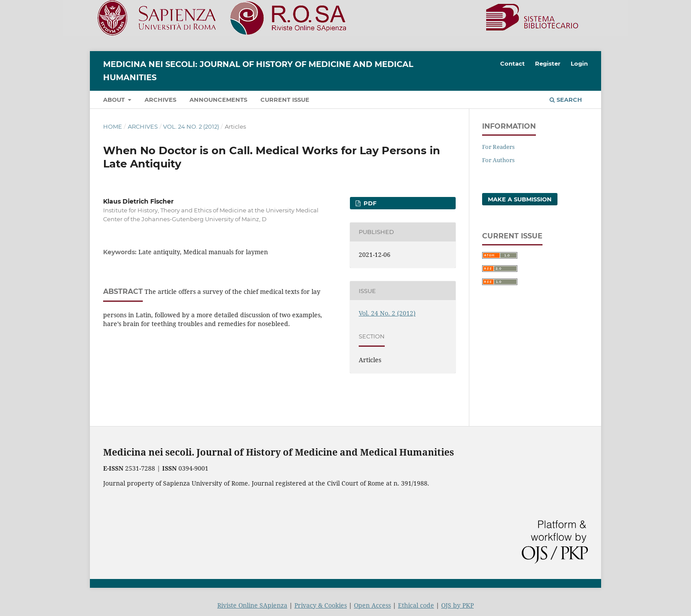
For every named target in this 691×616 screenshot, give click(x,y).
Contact (513, 63)
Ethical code (416, 605)
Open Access (372, 605)
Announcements (218, 100)
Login (579, 63)
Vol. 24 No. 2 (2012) (191, 126)
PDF (369, 203)
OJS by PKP (457, 605)
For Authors (498, 160)
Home (113, 126)
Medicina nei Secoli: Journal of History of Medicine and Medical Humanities (258, 71)
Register (548, 63)
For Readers (498, 147)
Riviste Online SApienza (252, 605)
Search (566, 100)
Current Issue (285, 100)
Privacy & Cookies (321, 605)
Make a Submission (520, 199)
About (115, 100)
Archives (160, 100)
